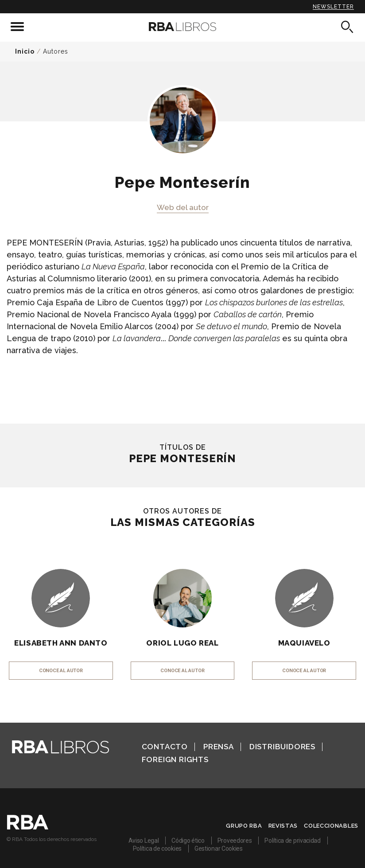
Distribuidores (282, 747)
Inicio (25, 51)
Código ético (188, 841)
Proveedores (235, 841)
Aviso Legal (144, 841)
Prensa (219, 747)
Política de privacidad (292, 841)
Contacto (165, 747)
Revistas (283, 826)
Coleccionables (331, 826)
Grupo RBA (244, 826)
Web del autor (183, 207)
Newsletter (333, 7)
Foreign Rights (175, 759)
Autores (56, 51)
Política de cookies (157, 849)
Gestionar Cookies (219, 849)
